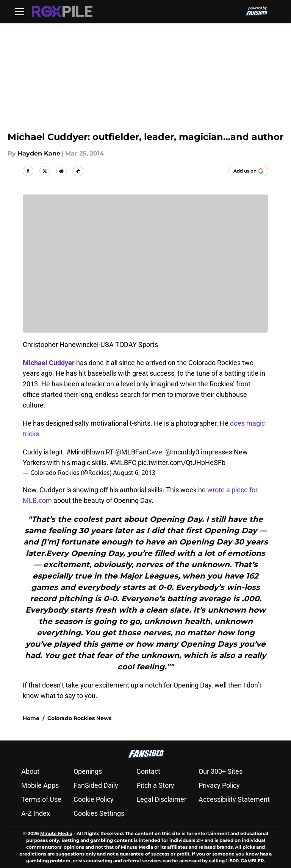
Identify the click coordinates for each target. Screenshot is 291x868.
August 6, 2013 (134, 473)
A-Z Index (36, 813)
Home (31, 718)
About (30, 771)
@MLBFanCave (139, 452)
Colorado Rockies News (79, 718)
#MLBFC (123, 463)
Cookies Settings (99, 813)
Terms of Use (41, 799)
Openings (88, 771)
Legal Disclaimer (161, 799)
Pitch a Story (155, 785)
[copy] (78, 171)
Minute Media (56, 833)
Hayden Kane (39, 153)
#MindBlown (85, 452)
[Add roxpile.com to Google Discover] (248, 171)
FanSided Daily (96, 785)
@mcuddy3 (182, 452)
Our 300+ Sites (221, 771)
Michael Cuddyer (49, 363)
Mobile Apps (40, 785)
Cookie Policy (94, 799)
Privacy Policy (219, 785)
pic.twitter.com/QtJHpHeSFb (182, 463)
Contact (148, 771)
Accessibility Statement (234, 799)
